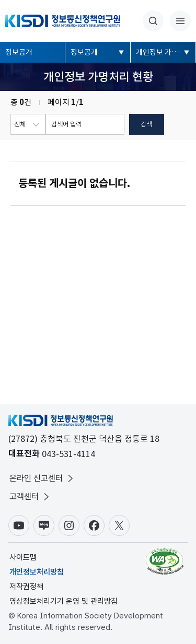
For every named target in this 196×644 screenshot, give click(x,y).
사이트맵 (23, 557)
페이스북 (94, 525)
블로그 (44, 525)
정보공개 (19, 52)
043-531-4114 (68, 454)
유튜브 (19, 525)
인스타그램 (69, 525)
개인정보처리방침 (37, 572)
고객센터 (30, 497)
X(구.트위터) (119, 525)
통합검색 (153, 21)
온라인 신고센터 (42, 478)
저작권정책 (26, 587)
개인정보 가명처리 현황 (166, 52)
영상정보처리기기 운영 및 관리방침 (64, 601)
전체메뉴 (180, 21)
